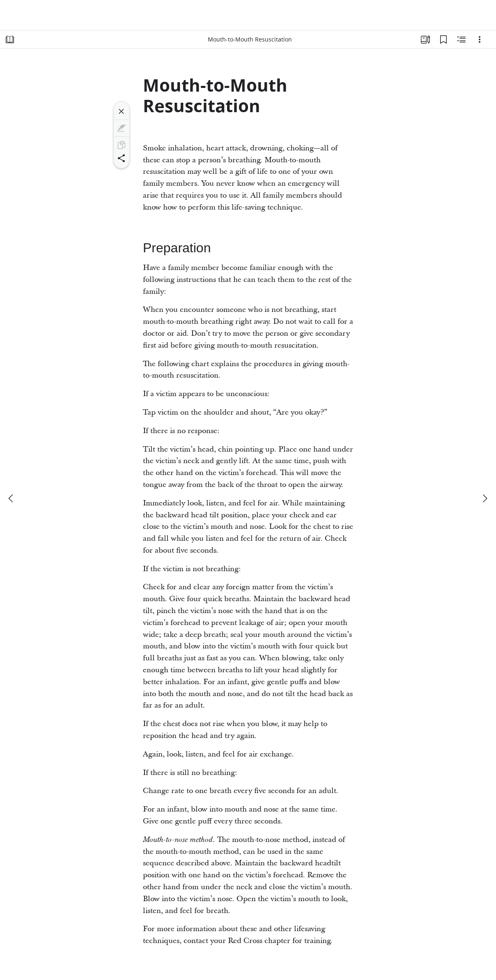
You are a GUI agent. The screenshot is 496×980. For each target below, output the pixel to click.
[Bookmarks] (443, 39)
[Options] (480, 39)
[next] (485, 498)
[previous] (11, 498)
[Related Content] (462, 39)
